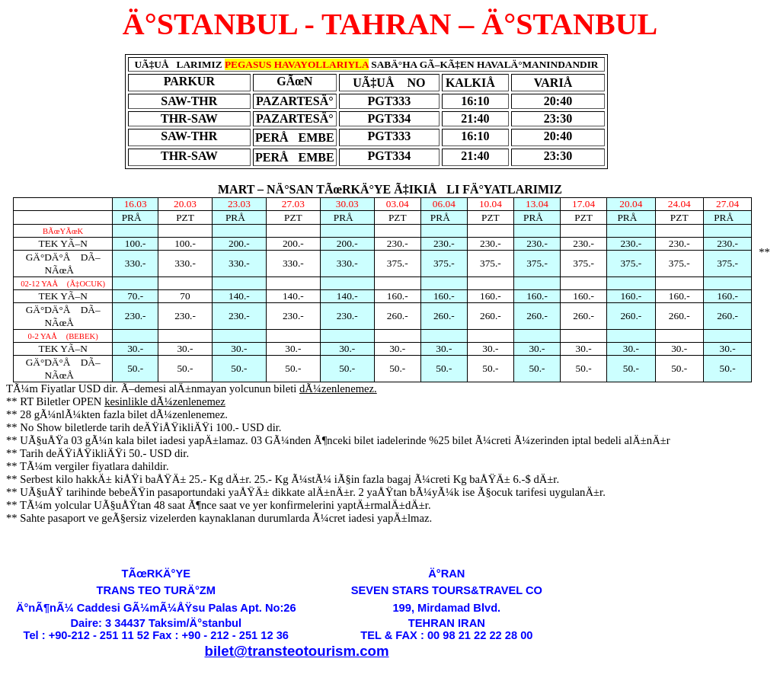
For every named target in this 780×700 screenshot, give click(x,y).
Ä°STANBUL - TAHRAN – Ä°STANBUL (390, 24)
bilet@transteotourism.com (297, 651)
